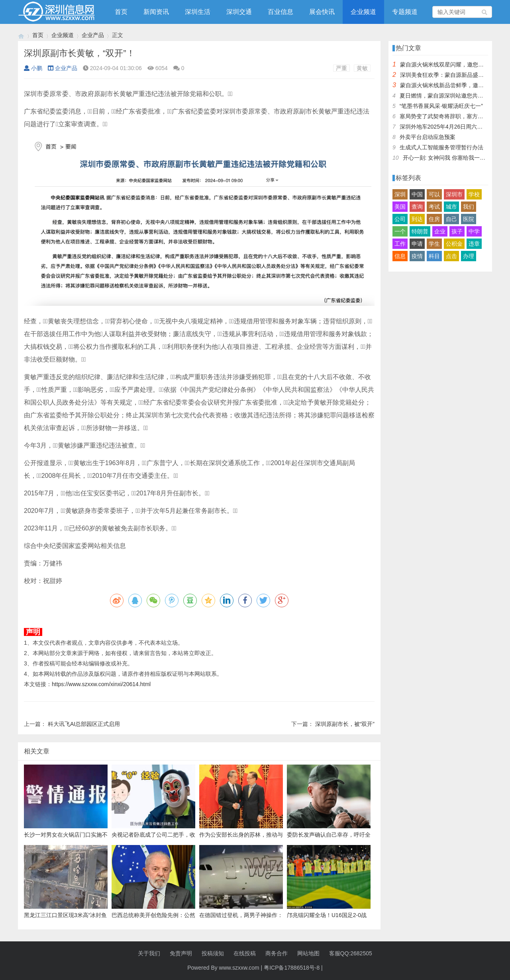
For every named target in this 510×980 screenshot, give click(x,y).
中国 (417, 194)
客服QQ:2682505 (351, 953)
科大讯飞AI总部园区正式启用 (84, 724)
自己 (451, 219)
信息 (400, 256)
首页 (121, 12)
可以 (434, 194)
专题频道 (405, 12)
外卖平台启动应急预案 (428, 137)
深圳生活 (198, 12)
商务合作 (277, 953)
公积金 (454, 244)
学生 (434, 244)
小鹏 (33, 68)
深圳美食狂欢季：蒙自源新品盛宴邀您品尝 (453, 75)
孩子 (457, 231)
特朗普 (420, 231)
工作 (400, 244)
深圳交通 (239, 12)
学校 (474, 194)
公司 (400, 219)
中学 (474, 231)
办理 (469, 256)
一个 (400, 231)
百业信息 (280, 12)
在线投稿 (245, 953)
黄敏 (362, 68)
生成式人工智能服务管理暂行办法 (441, 147)
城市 (451, 207)
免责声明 (181, 953)
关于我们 (149, 953)
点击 (451, 256)
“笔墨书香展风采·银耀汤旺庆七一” (441, 106)
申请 (417, 244)
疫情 (417, 256)
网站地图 (308, 953)
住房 (434, 219)
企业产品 (93, 35)
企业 (440, 231)
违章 (474, 244)
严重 (341, 68)
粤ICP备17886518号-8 (292, 968)
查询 (417, 207)
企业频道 (363, 12)
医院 (469, 219)
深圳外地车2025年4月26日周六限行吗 (447, 127)
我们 (469, 207)
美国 (400, 207)
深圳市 (454, 194)
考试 (434, 207)
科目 (434, 256)
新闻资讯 (156, 12)
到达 (417, 219)
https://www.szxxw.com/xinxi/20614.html (101, 684)
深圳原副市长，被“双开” (345, 724)
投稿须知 (213, 953)
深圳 (400, 194)
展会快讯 (322, 12)
